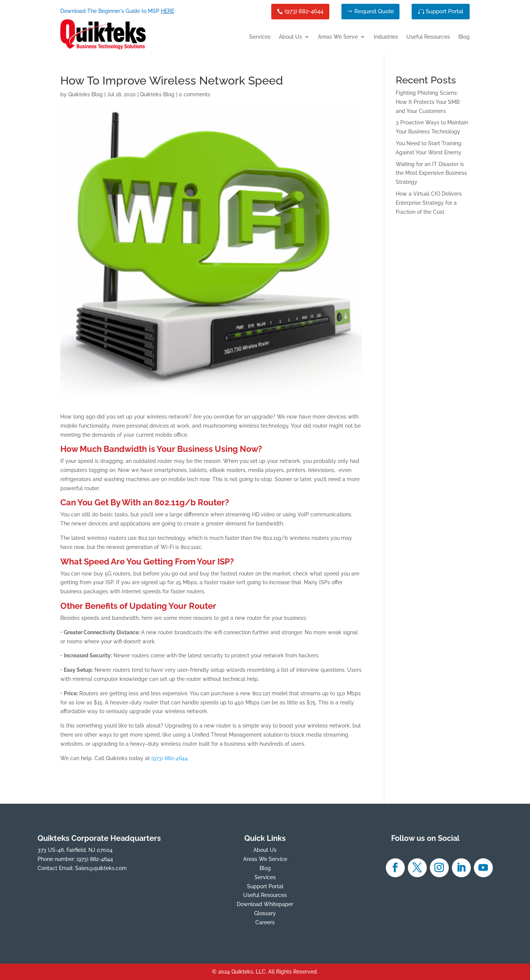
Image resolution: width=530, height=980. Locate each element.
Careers (265, 922)
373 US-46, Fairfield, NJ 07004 (75, 850)
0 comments (194, 94)
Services (260, 37)
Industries (386, 37)
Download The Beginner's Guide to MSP (117, 11)
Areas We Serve (338, 37)
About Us (290, 37)
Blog (464, 37)
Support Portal (444, 11)
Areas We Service (265, 859)
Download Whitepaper (265, 904)
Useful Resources (428, 37)
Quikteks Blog (86, 94)
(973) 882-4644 (304, 11)
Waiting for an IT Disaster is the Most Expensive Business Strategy (431, 173)
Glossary (265, 913)
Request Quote (374, 11)
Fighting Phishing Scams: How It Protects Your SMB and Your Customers (428, 102)
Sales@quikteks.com (101, 868)
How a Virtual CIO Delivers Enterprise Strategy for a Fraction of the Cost (429, 203)
